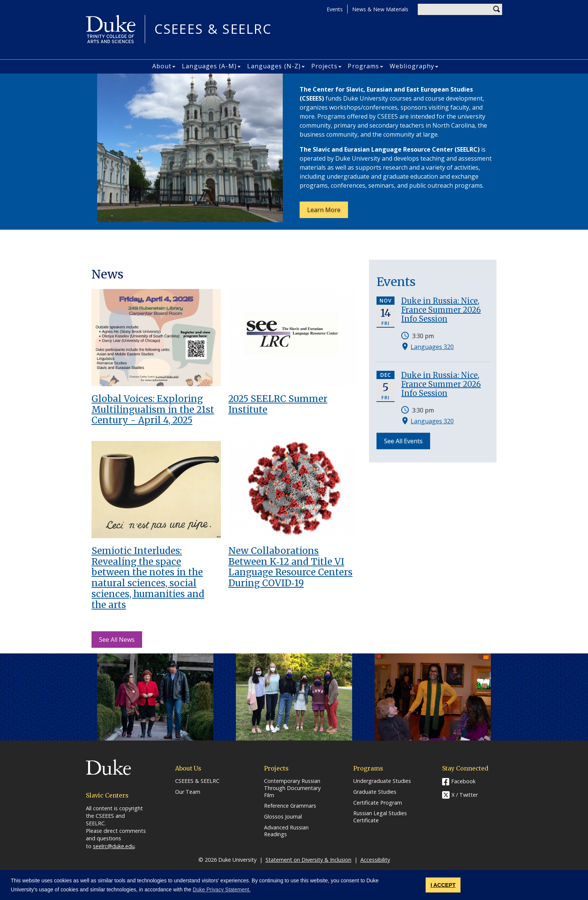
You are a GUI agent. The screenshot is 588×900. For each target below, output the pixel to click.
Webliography (412, 66)
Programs (363, 66)
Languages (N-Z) (274, 66)
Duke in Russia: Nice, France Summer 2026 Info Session (441, 310)
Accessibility (375, 860)
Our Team (188, 792)
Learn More (328, 212)
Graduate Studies (375, 792)
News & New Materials (380, 9)
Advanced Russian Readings (286, 831)
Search (496, 9)
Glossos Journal (283, 817)
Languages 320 (432, 347)
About (162, 66)
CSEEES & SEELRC (213, 29)
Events (335, 9)
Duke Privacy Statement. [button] (222, 889)
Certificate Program (378, 803)
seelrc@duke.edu (114, 846)
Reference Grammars (290, 806)
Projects (324, 66)
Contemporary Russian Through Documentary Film (292, 788)
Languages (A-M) (209, 66)
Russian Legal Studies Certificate (380, 817)
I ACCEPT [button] (443, 885)
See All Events (403, 441)
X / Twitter (465, 795)
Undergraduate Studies (382, 781)
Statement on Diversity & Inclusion (308, 860)
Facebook (463, 781)
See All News (117, 640)
